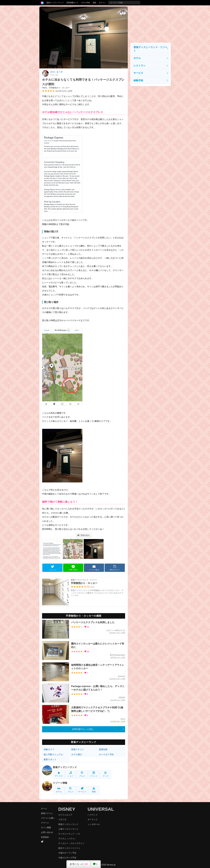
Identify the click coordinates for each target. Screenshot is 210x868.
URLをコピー (115, 568)
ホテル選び (77, 754)
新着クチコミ (78, 749)
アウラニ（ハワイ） (67, 839)
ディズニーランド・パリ (69, 834)
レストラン (140, 66)
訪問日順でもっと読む (83, 729)
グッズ (105, 774)
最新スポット (50, 759)
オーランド (93, 819)
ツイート (52, 568)
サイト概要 (46, 827)
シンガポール (94, 824)
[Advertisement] (151, 23)
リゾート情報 (60, 783)
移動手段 (138, 80)
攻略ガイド (49, 749)
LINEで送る (73, 568)
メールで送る (94, 568)
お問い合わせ (47, 832)
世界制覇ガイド (73, 3)
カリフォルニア (65, 815)
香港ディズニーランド (55, 3)
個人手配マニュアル (53, 754)
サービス (82, 790)
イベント (94, 774)
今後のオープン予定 (67, 853)
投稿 (94, 3)
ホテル (59, 790)
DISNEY (67, 809)
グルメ (82, 774)
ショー (71, 774)
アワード (45, 823)
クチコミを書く (48, 818)
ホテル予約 (86, 3)
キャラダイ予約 (106, 754)
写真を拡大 (84, 535)
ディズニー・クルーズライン (71, 843)
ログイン (102, 3)
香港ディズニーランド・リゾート (150, 49)
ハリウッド (93, 815)
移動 (94, 790)
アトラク (59, 774)
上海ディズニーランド (68, 829)
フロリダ (62, 819)
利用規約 (45, 837)
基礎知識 (103, 749)
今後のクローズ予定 (67, 858)
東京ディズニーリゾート (69, 848)
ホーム (44, 808)
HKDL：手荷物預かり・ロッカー (56, 88)
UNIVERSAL (101, 809)
